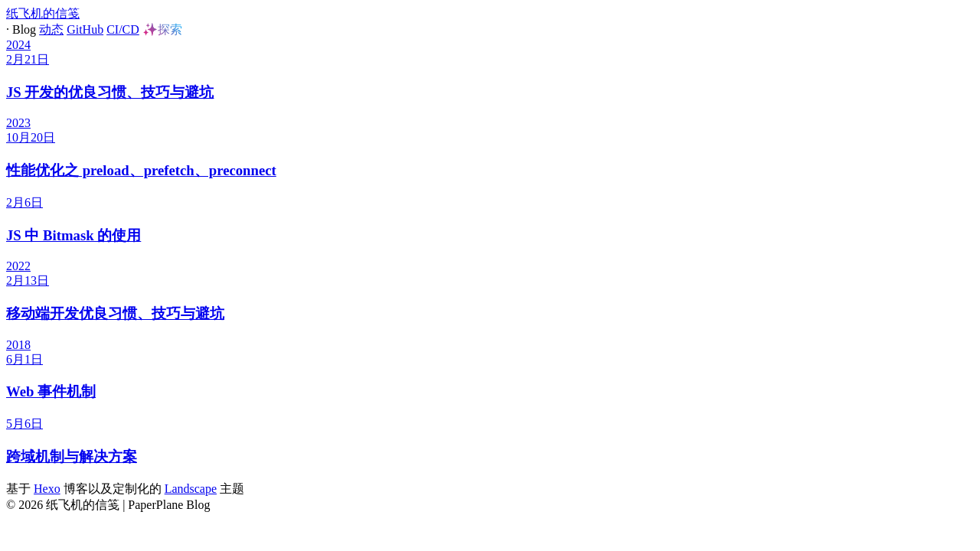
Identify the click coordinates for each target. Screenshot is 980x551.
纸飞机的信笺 (43, 13)
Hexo (47, 489)
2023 (18, 123)
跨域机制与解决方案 (72, 456)
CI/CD (123, 29)
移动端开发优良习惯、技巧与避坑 (115, 313)
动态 (51, 29)
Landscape (191, 489)
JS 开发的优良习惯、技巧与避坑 (110, 92)
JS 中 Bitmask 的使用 (73, 235)
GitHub (85, 29)
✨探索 (162, 29)
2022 (18, 266)
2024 (18, 45)
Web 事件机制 (51, 391)
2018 (18, 345)
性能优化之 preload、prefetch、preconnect (141, 170)
